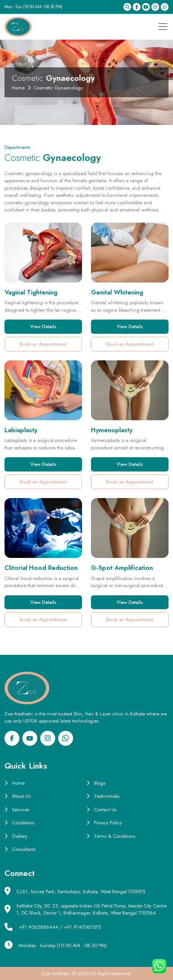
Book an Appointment (43, 344)
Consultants (20, 849)
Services (17, 810)
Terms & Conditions (111, 836)
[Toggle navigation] (161, 27)
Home (18, 88)
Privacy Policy (104, 823)
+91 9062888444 (38, 927)
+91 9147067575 (82, 927)
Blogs (96, 783)
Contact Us (101, 810)
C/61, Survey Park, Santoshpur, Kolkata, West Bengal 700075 (81, 892)
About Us (18, 796)
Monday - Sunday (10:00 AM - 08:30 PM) (63, 945)
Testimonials (103, 796)
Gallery (16, 836)
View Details (43, 326)
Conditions (19, 823)
